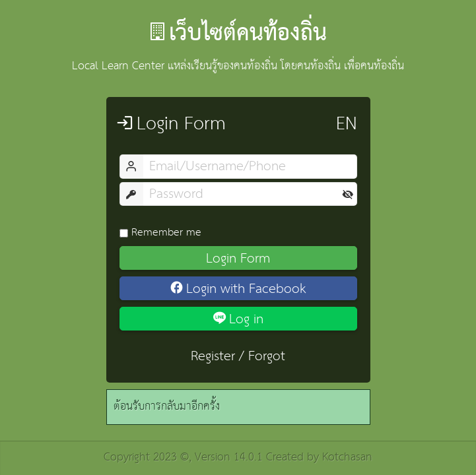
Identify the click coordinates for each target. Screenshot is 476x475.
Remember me (160, 232)
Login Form (238, 258)
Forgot (267, 356)
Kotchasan (347, 458)
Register (213, 356)
